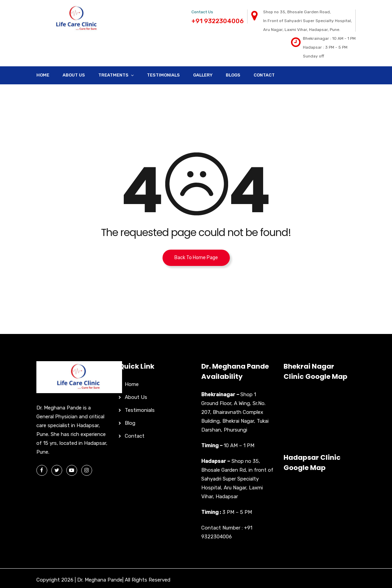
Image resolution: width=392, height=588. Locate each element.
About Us (74, 75)
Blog (130, 423)
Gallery (203, 75)
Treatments (113, 75)
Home (43, 75)
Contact (264, 75)
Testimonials (163, 75)
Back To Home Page (196, 258)
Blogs (233, 75)
